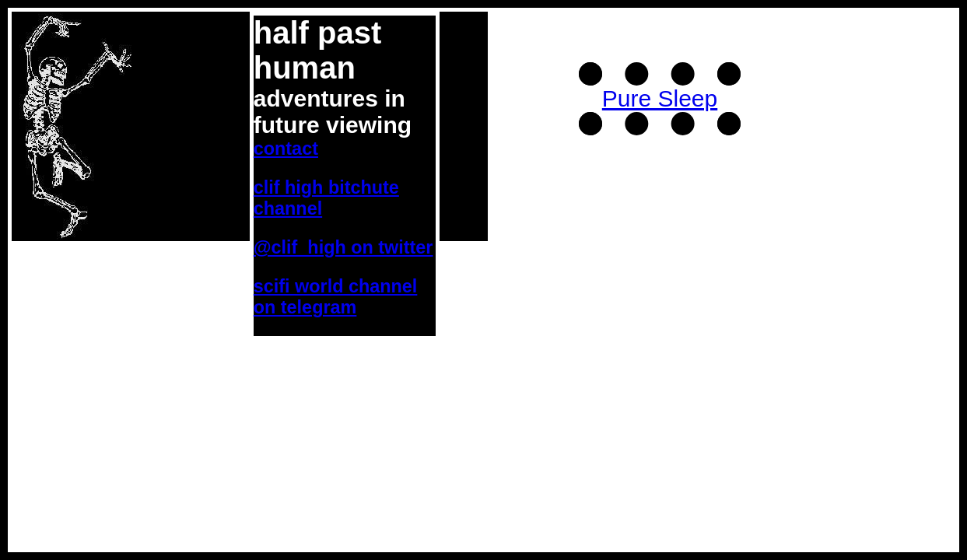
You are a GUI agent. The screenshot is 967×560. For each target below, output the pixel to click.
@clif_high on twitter (343, 247)
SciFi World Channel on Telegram (336, 297)
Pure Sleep (660, 98)
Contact (286, 149)
